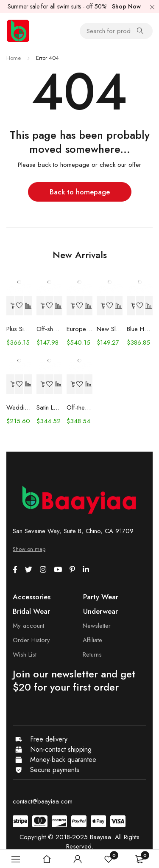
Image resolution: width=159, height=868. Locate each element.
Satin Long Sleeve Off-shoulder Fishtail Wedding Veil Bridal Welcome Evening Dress (49, 407)
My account (28, 626)
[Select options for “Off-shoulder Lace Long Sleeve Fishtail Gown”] (41, 306)
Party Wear (101, 597)
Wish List (25, 655)
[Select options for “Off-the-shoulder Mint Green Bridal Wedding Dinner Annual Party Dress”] (71, 384)
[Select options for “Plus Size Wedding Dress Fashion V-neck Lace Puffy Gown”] (11, 306)
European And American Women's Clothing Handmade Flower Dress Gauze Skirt (79, 329)
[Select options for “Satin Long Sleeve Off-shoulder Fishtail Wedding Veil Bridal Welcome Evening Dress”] (41, 384)
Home (14, 58)
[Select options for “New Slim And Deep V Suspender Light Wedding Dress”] (101, 306)
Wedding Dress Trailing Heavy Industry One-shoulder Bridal (19, 407)
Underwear (100, 611)
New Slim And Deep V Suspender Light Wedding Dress (110, 329)
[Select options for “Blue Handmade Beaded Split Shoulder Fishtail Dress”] (131, 306)
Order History (31, 640)
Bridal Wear (31, 611)
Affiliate (92, 640)
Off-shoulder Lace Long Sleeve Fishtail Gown (49, 329)
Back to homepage (80, 192)
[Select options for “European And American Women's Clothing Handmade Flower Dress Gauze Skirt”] (71, 306)
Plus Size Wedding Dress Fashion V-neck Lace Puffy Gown (19, 329)
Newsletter (97, 626)
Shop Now (126, 6)
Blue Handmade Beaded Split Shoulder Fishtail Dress (140, 329)
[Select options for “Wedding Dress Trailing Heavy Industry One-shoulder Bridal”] (11, 384)
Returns (92, 655)
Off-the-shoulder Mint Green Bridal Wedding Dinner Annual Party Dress (79, 407)
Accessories (32, 597)
